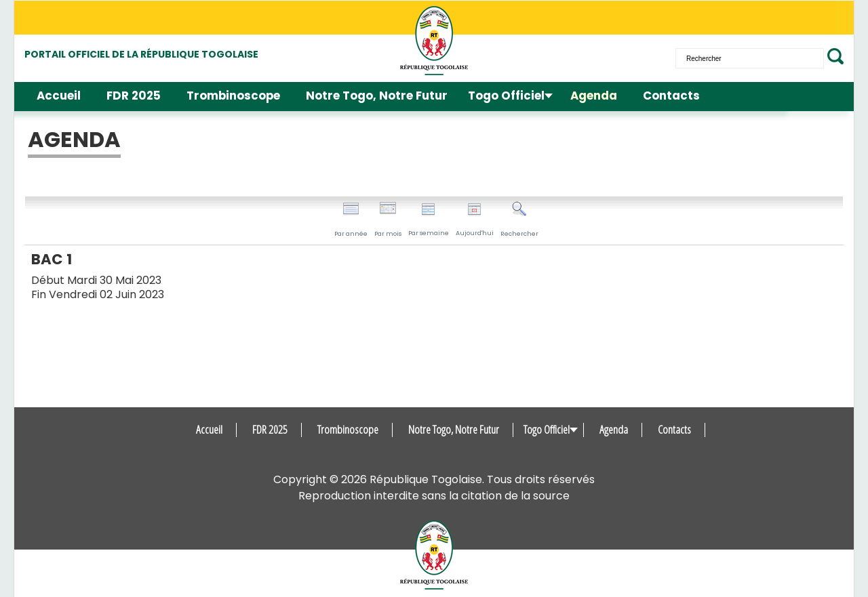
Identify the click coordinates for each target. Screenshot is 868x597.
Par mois (388, 220)
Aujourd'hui (475, 220)
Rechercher (519, 220)
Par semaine (429, 220)
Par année (351, 220)
